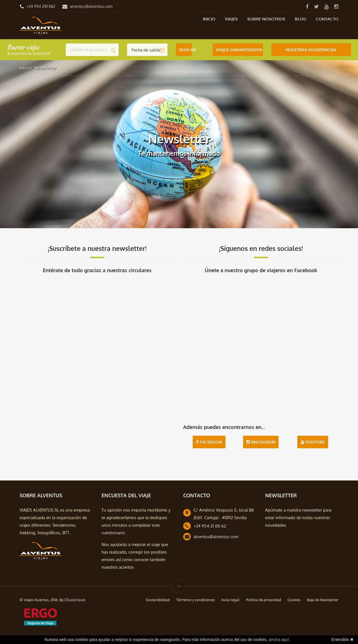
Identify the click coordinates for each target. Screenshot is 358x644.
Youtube (313, 442)
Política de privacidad (263, 600)
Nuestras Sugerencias (311, 50)
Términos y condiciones (196, 600)
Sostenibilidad (158, 600)
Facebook (209, 442)
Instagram (261, 442)
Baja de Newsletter (323, 600)
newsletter (312, 510)
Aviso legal (230, 600)
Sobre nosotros (266, 19)
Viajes (231, 19)
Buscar (186, 50)
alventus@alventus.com (91, 6)
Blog (301, 19)
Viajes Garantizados (239, 50)
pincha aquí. (279, 640)
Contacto (327, 19)
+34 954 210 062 (41, 6)
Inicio (209, 19)
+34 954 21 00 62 (210, 526)
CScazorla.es (75, 600)
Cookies (294, 600)
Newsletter (46, 68)
